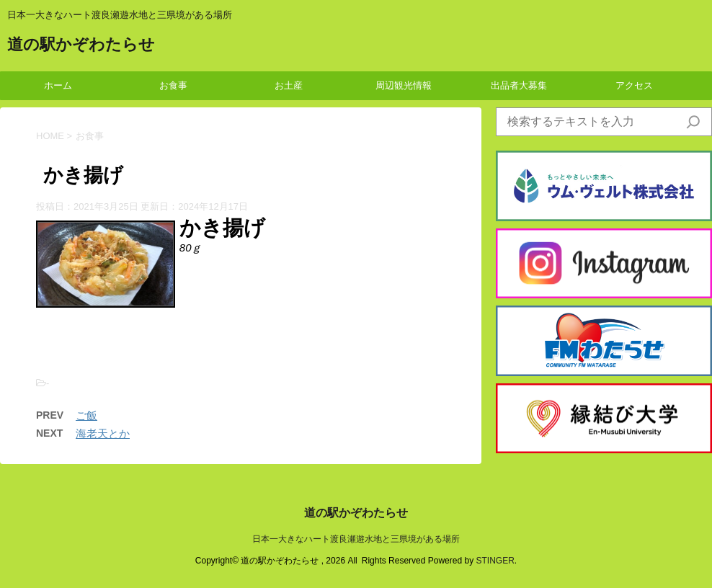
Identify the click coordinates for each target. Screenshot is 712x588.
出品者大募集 (519, 85)
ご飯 (86, 415)
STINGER (495, 561)
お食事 (173, 85)
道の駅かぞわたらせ (81, 46)
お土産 (289, 85)
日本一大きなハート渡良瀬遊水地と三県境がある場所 (356, 539)
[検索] (693, 122)
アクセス (634, 85)
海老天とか (103, 433)
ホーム (58, 85)
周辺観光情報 (404, 85)
